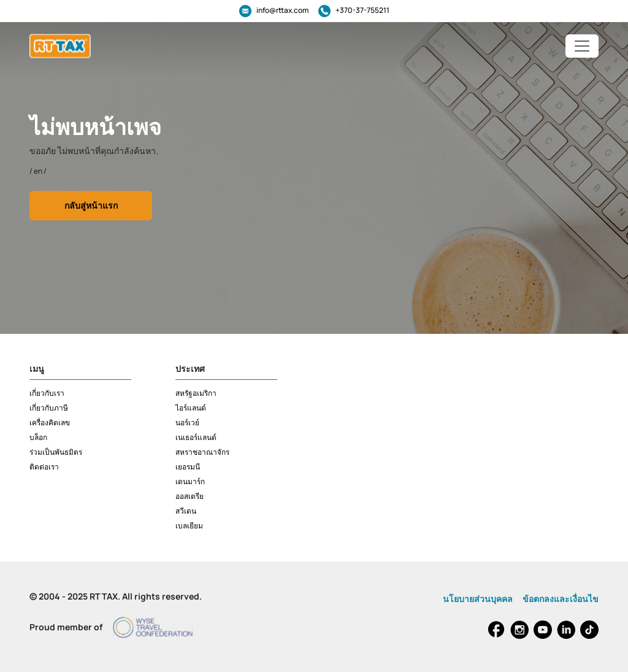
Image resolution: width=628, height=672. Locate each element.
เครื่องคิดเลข (50, 423)
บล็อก (38, 437)
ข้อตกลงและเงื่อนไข (561, 599)
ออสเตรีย (190, 496)
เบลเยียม (189, 526)
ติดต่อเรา (44, 467)
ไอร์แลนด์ (191, 408)
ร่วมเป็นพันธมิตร (56, 452)
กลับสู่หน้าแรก (91, 205)
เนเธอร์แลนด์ (196, 437)
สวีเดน (186, 511)
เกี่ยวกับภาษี (49, 408)
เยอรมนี (188, 467)
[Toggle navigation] (582, 46)
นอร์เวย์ (187, 423)
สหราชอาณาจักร (202, 452)
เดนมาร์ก (190, 481)
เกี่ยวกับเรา (47, 393)
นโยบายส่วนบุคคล (478, 599)
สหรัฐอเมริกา (196, 393)
